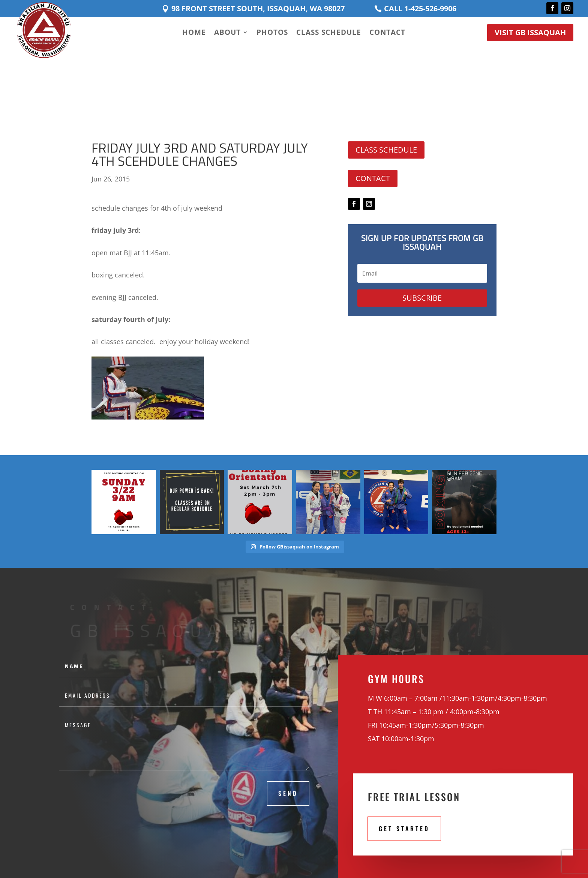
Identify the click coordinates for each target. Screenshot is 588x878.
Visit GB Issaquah (530, 32)
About (227, 33)
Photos (272, 33)
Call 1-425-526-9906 (420, 8)
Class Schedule (329, 33)
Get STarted (404, 829)
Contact (387, 33)
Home (194, 33)
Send (288, 793)
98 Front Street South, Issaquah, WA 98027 (258, 8)
